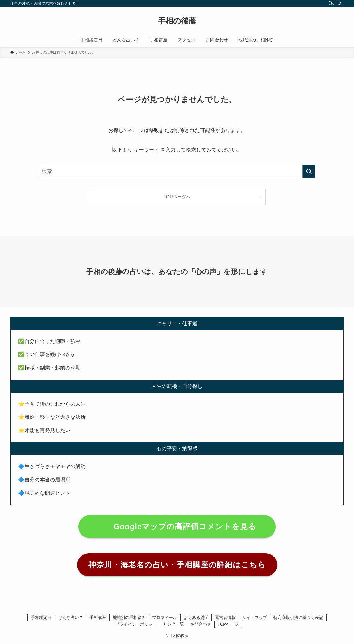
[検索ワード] (177, 171)
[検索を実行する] (309, 171)
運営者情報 (225, 617)
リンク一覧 (174, 624)
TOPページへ (177, 197)
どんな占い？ (71, 617)
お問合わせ (201, 624)
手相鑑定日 (41, 617)
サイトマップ (255, 617)
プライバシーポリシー (136, 624)
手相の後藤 (177, 21)
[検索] (340, 3)
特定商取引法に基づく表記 (298, 617)
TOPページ (228, 624)
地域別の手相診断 (129, 617)
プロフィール (165, 617)
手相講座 (98, 617)
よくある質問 (196, 617)
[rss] (331, 3)
